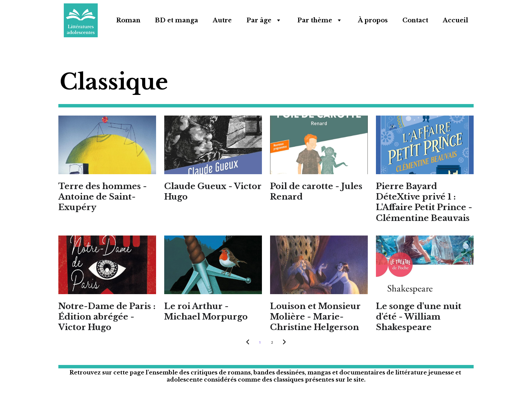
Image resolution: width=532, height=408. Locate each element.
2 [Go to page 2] (272, 342)
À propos (373, 20)
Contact (415, 20)
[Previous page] (248, 343)
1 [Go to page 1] (260, 342)
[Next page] (284, 343)
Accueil (455, 20)
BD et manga (177, 20)
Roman (128, 20)
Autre (222, 20)
